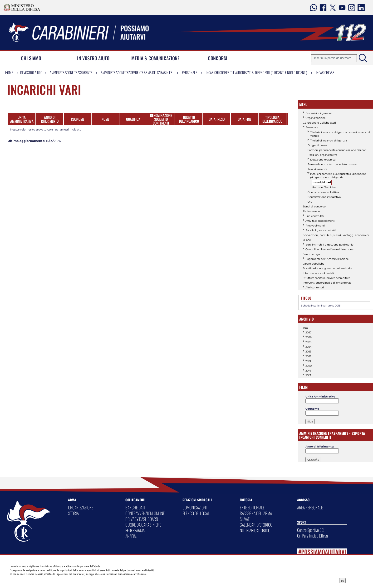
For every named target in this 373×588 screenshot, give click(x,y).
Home (9, 72)
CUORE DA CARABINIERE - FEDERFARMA (144, 528)
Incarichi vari (326, 72)
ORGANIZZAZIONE (81, 508)
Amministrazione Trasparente (71, 72)
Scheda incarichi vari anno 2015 (321, 306)
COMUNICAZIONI (195, 508)
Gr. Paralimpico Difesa (312, 536)
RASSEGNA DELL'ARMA (256, 513)
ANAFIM (131, 536)
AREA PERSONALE (310, 508)
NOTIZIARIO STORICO (255, 530)
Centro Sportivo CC (310, 530)
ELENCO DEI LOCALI (196, 513)
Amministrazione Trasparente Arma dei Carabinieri (137, 72)
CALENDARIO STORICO (256, 525)
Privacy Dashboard (46, 580)
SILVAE (245, 519)
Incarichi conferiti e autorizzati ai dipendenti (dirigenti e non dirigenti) (256, 72)
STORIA (73, 513)
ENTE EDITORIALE (252, 508)
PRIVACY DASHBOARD (142, 519)
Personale (189, 72)
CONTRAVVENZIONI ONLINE (145, 513)
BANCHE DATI (135, 508)
